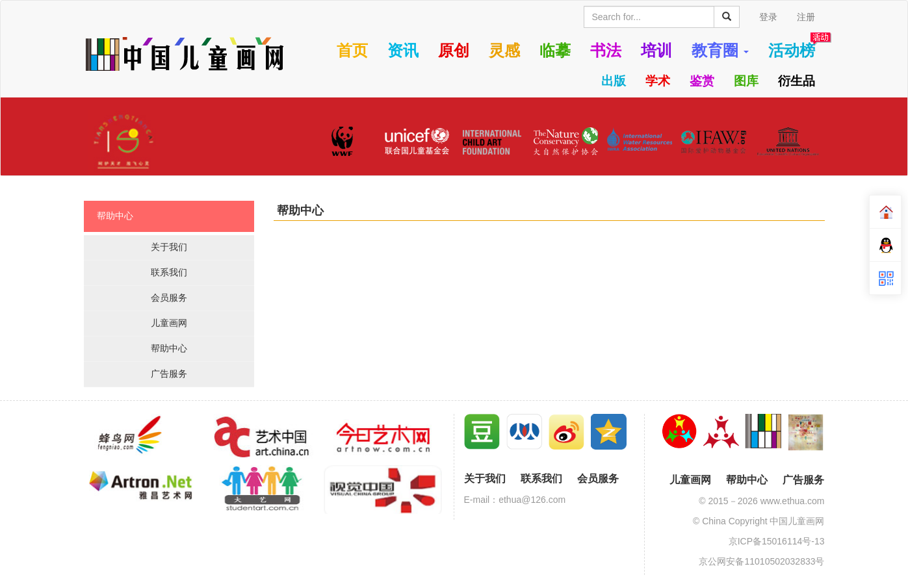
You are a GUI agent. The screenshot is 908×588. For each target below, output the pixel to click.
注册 (806, 17)
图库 (746, 81)
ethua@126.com (532, 500)
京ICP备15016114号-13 (777, 541)
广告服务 (169, 374)
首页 (352, 51)
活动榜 (792, 51)
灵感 (504, 51)
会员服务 (169, 298)
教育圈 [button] (720, 51)
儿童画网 (169, 323)
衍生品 (797, 81)
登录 (768, 17)
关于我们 (169, 247)
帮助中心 (115, 216)
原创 (454, 51)
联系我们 (169, 272)
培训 (656, 51)
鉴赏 (702, 81)
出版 (614, 81)
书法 (606, 51)
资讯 (403, 51)
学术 (658, 81)
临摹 (555, 51)
